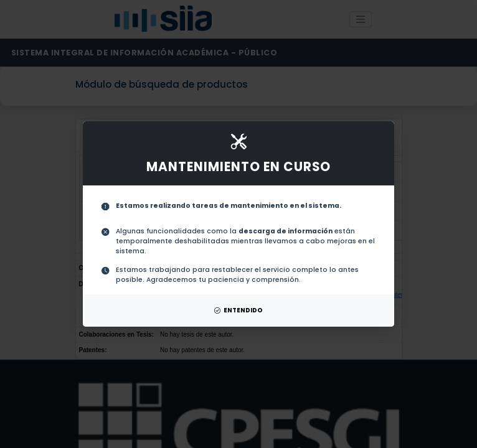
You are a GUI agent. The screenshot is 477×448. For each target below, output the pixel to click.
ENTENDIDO (238, 310)
